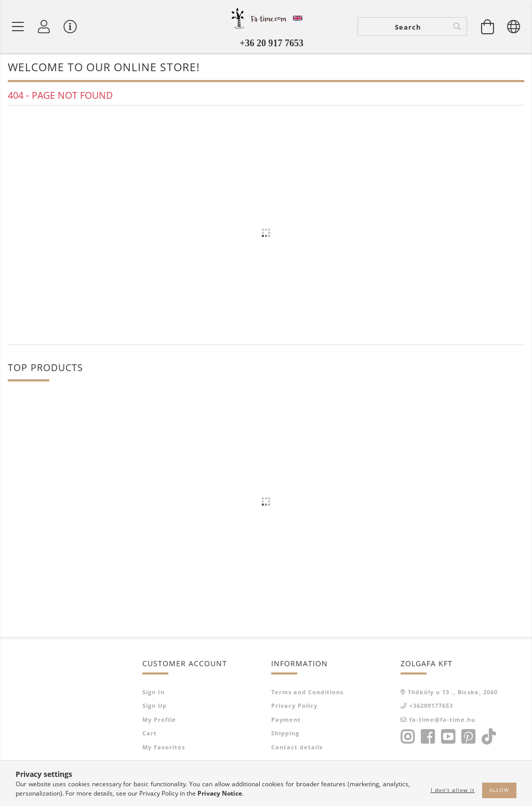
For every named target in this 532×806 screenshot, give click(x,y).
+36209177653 (431, 705)
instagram (407, 737)
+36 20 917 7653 (271, 43)
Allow (499, 790)
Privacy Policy (294, 705)
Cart (150, 733)
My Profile (159, 719)
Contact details (297, 747)
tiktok (491, 737)
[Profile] (44, 27)
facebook (428, 737)
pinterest (468, 737)
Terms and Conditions (307, 692)
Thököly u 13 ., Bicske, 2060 (453, 692)
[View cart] (488, 27)
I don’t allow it (453, 790)
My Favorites (164, 747)
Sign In (154, 692)
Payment (286, 719)
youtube (448, 737)
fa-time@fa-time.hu (442, 719)
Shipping (285, 733)
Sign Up (155, 705)
